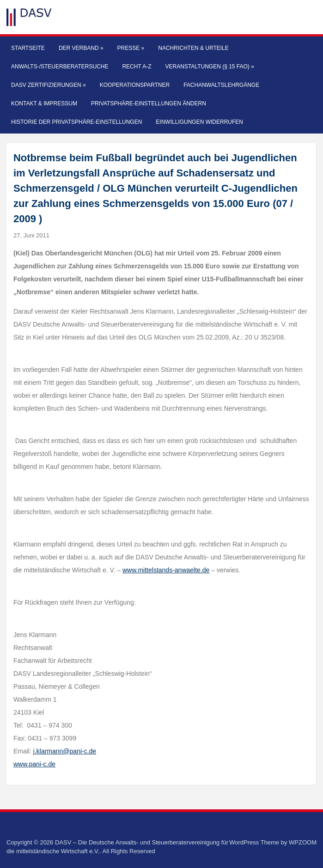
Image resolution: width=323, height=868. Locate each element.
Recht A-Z (137, 67)
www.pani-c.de (34, 764)
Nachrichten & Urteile (193, 48)
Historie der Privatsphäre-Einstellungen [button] (76, 122)
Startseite (28, 48)
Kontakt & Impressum (44, 103)
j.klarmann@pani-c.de (65, 751)
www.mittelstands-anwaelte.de (166, 570)
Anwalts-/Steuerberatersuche (60, 67)
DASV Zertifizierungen (49, 85)
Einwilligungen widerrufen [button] (199, 122)
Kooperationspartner (135, 85)
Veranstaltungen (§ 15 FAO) (210, 67)
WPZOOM (303, 842)
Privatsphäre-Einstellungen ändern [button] (149, 103)
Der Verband (81, 48)
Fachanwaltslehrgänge (221, 85)
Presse (131, 48)
